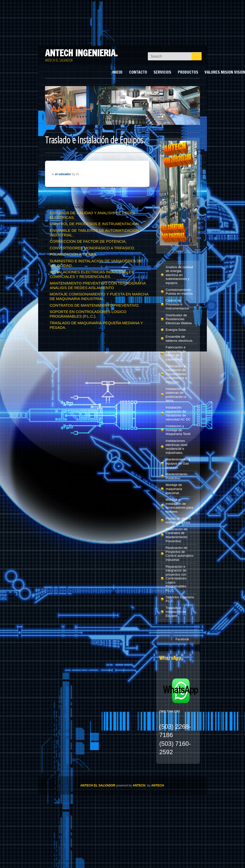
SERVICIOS (162, 72)
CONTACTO (138, 72)
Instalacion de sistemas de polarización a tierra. (176, 395)
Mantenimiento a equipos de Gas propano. (178, 463)
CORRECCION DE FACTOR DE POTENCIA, (88, 241)
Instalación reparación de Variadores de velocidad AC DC (178, 413)
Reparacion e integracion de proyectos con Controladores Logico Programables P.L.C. (176, 579)
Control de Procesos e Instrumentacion (177, 304)
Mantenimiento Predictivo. (176, 476)
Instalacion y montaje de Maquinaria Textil (178, 430)
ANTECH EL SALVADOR (98, 785)
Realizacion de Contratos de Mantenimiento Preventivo (176, 535)
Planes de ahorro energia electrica (178, 520)
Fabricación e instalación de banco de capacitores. (176, 353)
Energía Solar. (176, 330)
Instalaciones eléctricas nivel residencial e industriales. (176, 447)
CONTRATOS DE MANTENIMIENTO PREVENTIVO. (95, 305)
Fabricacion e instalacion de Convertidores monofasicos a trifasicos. (176, 374)
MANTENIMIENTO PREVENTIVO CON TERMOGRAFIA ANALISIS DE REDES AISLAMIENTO (98, 285)
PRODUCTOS (188, 72)
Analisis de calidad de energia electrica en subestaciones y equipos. (179, 275)
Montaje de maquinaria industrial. (174, 489)
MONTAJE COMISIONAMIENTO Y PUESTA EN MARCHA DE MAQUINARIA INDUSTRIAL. (99, 296)
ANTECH (139, 785)
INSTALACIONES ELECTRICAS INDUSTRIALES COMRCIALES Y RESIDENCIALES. (92, 274)
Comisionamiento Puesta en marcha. (179, 292)
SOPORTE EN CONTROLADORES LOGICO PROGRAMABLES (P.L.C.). (88, 314)
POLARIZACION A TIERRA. (73, 254)
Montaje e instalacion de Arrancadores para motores (179, 506)
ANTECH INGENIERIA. (81, 53)
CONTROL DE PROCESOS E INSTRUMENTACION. (95, 224)
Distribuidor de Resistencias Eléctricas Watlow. (179, 319)
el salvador (63, 174)
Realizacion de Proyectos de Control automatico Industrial (179, 554)
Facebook (178, 639)
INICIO (117, 72)
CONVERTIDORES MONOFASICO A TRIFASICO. (92, 248)
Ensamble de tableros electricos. (179, 339)
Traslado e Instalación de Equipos (176, 612)
